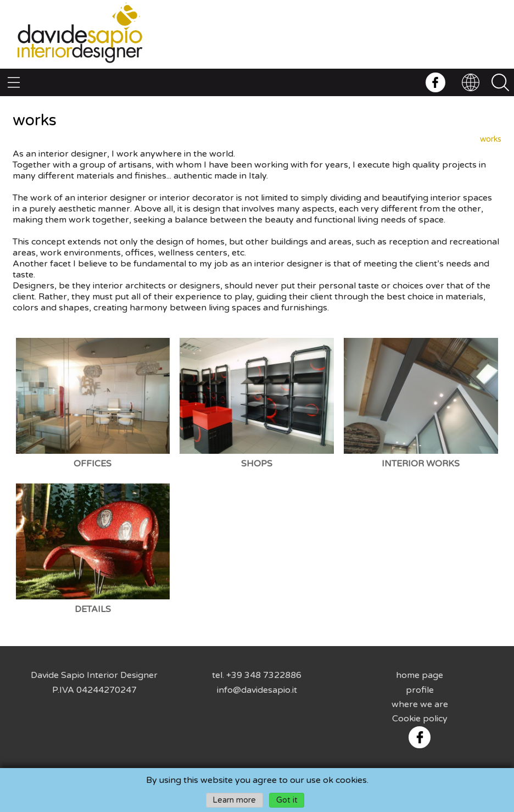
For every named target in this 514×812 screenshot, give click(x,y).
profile (420, 690)
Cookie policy (420, 719)
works (491, 139)
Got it (287, 800)
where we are (420, 704)
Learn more (234, 800)
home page (420, 675)
